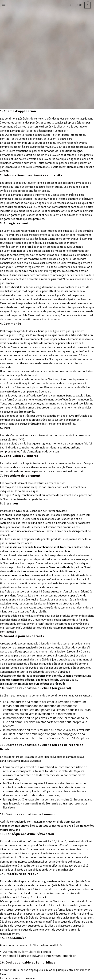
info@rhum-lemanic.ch (61, 956)
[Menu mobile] (4, 4)
